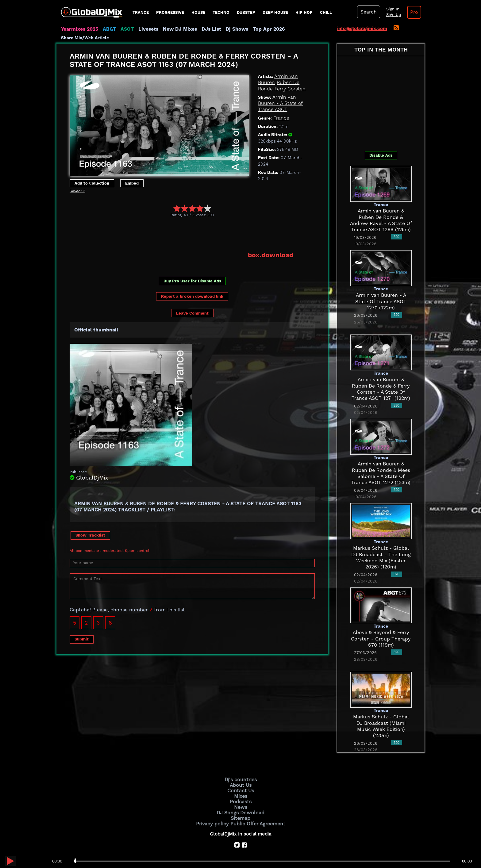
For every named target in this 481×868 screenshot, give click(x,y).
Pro (412, 12)
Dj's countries (240, 767)
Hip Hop (304, 12)
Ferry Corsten (289, 81)
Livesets (145, 29)
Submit (82, 631)
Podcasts (241, 788)
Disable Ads (381, 147)
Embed (132, 175)
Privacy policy (214, 809)
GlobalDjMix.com (206, 842)
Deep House (275, 12)
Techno (221, 12)
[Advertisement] (181, 226)
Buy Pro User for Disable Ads (192, 272)
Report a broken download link (192, 288)
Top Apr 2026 (260, 29)
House (198, 12)
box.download (272, 247)
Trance (141, 12)
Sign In (391, 9)
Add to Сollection (92, 175)
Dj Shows (230, 29)
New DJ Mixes (176, 29)
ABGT (108, 29)
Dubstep (246, 12)
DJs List (206, 29)
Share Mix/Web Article (304, 29)
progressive (170, 12)
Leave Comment (192, 305)
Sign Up (392, 15)
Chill (326, 12)
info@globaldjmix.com (362, 29)
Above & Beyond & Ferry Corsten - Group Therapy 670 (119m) (381, 631)
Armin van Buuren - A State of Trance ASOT (279, 96)
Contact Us (240, 778)
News (241, 793)
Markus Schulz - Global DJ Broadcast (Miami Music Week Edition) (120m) (381, 715)
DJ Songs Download (240, 798)
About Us (241, 773)
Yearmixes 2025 (79, 29)
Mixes (240, 783)
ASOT (125, 29)
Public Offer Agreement (256, 809)
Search (368, 12)
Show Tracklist (90, 527)
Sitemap (240, 804)
